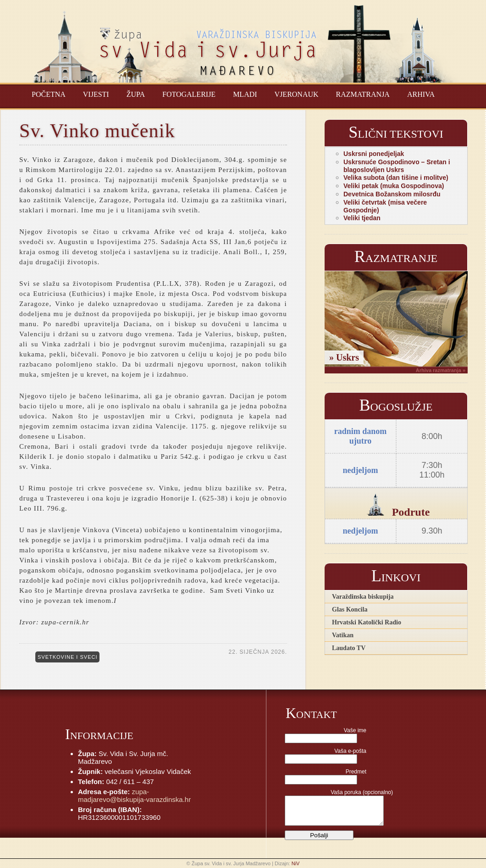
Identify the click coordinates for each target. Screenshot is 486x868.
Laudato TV (349, 648)
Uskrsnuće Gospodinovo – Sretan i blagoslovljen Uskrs (397, 166)
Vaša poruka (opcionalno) (362, 792)
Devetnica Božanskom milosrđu (392, 194)
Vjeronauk (297, 94)
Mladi (245, 94)
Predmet (356, 772)
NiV (296, 863)
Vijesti (96, 94)
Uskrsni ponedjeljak (374, 154)
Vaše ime (355, 730)
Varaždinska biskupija (363, 597)
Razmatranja (363, 94)
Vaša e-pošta (350, 751)
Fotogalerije (189, 94)
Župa (136, 94)
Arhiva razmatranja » (441, 370)
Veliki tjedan (362, 218)
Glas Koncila (350, 609)
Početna (49, 94)
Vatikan (343, 635)
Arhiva (421, 94)
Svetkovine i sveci (67, 657)
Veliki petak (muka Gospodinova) (394, 186)
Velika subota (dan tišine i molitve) (396, 178)
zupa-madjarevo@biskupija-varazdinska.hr (134, 796)
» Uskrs (344, 357)
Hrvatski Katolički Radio (367, 622)
